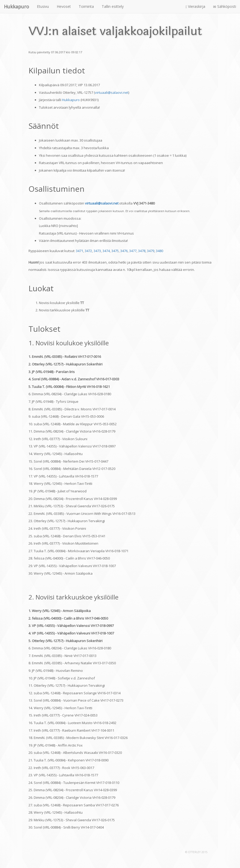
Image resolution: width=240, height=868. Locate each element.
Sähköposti (225, 6)
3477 (133, 251)
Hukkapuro (71, 100)
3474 (106, 251)
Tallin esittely (113, 6)
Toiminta (86, 6)
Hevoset (64, 6)
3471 (79, 251)
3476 (124, 251)
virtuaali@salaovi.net (112, 92)
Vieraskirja (195, 6)
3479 (151, 251)
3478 (142, 251)
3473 (97, 251)
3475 (115, 251)
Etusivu (43, 6)
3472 (88, 251)
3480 (159, 251)
